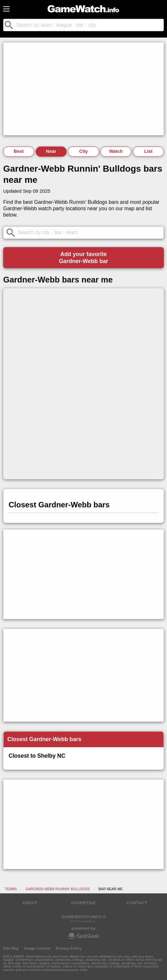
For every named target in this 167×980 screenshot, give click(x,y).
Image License (37, 948)
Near (51, 151)
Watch (116, 151)
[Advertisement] (83, 89)
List (149, 151)
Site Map (11, 948)
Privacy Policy (69, 948)
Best (19, 151)
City (83, 151)
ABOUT (30, 903)
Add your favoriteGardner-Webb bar (83, 258)
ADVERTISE (83, 903)
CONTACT (137, 903)
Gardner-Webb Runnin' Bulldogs (58, 889)
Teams (11, 889)
